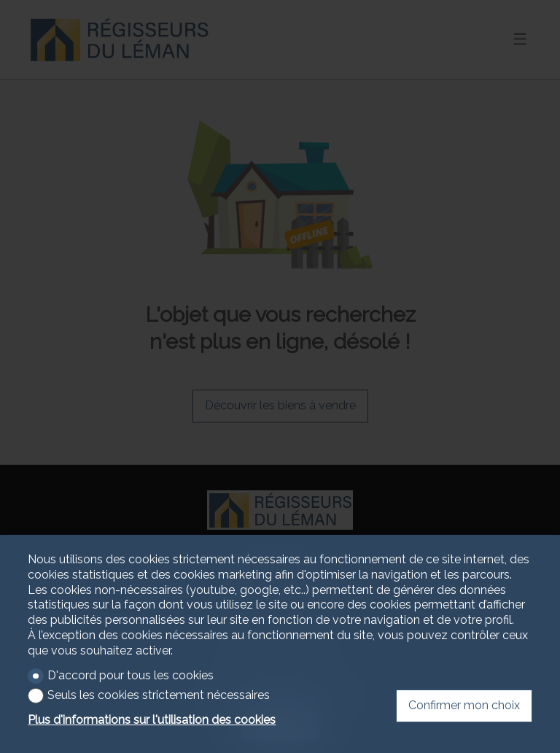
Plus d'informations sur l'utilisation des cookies (152, 720)
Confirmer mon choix (464, 705)
